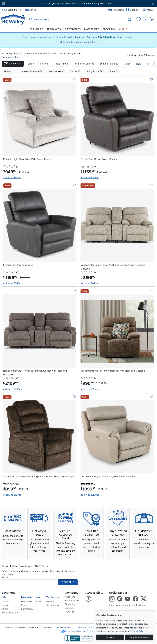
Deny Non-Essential (139, 637)
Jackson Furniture (33, 53)
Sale (123, 29)
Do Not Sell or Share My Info (74, 631)
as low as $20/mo (90, 389)
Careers (69, 608)
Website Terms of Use (87, 627)
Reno (24, 605)
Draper (6, 602)
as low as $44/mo (90, 283)
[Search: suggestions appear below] (80, 20)
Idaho (39, 597)
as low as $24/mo (90, 178)
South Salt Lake (10, 613)
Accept (110, 637)
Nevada (26, 597)
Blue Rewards (72, 601)
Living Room (74, 53)
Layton (6, 605)
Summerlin (27, 609)
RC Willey (7, 53)
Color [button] (127, 64)
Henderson (27, 602)
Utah (5, 597)
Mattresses (92, 29)
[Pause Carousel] (4, 4)
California (52, 597)
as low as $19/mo (12, 178)
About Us (70, 597)
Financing (116, 10)
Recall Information (69, 627)
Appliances (54, 29)
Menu (148, 10)
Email (5, 577)
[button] (13, 64)
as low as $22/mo (90, 495)
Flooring (109, 29)
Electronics (73, 29)
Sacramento (52, 605)
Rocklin (50, 602)
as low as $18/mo (12, 495)
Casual (62, 53)
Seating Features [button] (109, 64)
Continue (68, 582)
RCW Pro (70, 612)
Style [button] (138, 64)
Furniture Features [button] (84, 64)
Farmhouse (51, 53)
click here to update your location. (78, 42)
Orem (5, 609)
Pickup (18, 53)
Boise (39, 602)
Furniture (36, 29)
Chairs (17, 57)
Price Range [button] (61, 64)
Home (57, 627)
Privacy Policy (138, 631)
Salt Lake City (12, 10)
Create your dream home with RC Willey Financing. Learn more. (78, 4)
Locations (9, 593)
